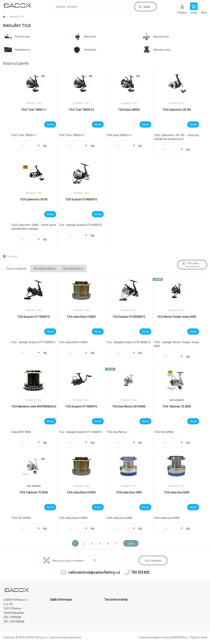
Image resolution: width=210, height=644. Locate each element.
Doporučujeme (16, 268)
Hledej (147, 7)
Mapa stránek (199, 637)
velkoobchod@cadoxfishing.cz (94, 572)
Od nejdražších (73, 268)
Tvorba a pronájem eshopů (154, 637)
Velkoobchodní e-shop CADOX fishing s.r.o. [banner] (20, 6)
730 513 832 (140, 572)
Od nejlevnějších (45, 268)
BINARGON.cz (180, 637)
